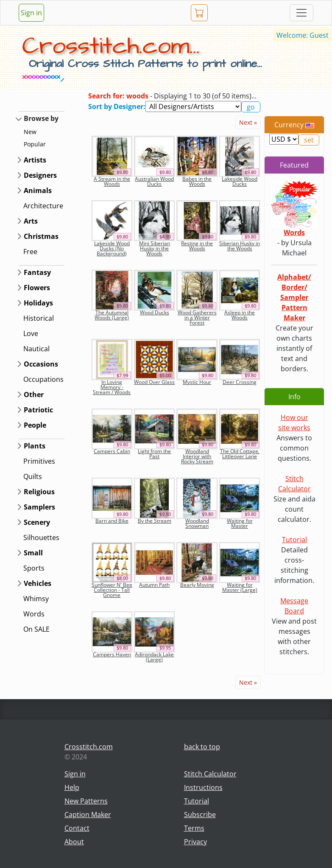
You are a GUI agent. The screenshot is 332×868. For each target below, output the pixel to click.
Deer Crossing (240, 382)
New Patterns (86, 801)
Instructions (203, 787)
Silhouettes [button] (41, 538)
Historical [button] (39, 318)
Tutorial (294, 540)
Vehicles (38, 583)
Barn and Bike (112, 521)
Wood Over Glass (154, 382)
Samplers (39, 507)
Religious (39, 492)
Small (33, 553)
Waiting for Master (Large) (240, 587)
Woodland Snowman (197, 523)
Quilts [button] (33, 476)
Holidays (38, 303)
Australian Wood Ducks (154, 181)
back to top (202, 747)
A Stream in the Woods (112, 181)
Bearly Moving (197, 585)
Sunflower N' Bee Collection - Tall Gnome (112, 590)
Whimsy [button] (36, 599)
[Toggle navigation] (301, 13)
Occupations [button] (43, 379)
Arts (31, 221)
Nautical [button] (36, 349)
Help (72, 787)
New (30, 132)
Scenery (37, 522)
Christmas (41, 236)
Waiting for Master (240, 523)
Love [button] (31, 333)
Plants (35, 446)
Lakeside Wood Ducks (240, 181)
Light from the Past (154, 454)
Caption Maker (88, 815)
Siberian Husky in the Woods (240, 246)
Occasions (41, 364)
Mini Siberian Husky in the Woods (155, 248)
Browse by (41, 118)
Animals (38, 190)
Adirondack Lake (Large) (154, 657)
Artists (35, 160)
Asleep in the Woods (240, 315)
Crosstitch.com (89, 747)
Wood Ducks (155, 312)
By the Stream (155, 521)
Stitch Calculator (210, 774)
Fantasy (37, 272)
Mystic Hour (197, 382)
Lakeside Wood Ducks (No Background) (112, 248)
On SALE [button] (36, 629)
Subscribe (200, 815)
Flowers (37, 288)
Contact (77, 828)
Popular (35, 144)
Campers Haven (112, 654)
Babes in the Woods (197, 181)
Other (34, 395)
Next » (248, 122)
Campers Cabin (112, 451)
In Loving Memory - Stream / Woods (112, 387)
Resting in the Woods (197, 246)
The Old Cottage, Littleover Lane (240, 454)
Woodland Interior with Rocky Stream (197, 456)
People (35, 425)
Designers (40, 175)
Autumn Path (154, 585)
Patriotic (38, 410)
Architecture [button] (43, 206)
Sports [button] (34, 568)
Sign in (31, 13)
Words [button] (34, 614)
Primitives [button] (39, 461)
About (74, 842)
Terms (194, 828)
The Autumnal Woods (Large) (112, 315)
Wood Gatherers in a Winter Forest (197, 318)
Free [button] (30, 252)
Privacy (195, 842)
